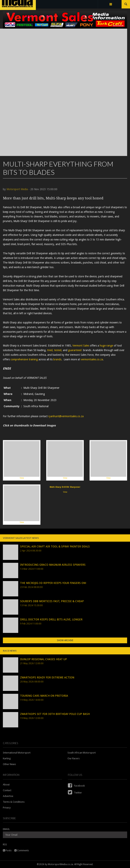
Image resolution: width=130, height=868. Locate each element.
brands (57, 359)
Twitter (75, 793)
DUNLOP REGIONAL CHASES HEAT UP (44, 659)
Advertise (8, 796)
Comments (22, 850)
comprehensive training (24, 359)
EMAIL (6, 829)
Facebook (76, 786)
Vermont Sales (81, 346)
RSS (5, 844)
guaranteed (75, 350)
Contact (7, 790)
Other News (9, 764)
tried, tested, (55, 350)
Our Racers (74, 758)
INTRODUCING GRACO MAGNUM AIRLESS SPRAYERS (53, 565)
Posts (7, 850)
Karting (7, 758)
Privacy (7, 808)
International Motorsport (17, 753)
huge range (106, 346)
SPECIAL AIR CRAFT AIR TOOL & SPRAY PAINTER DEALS (55, 546)
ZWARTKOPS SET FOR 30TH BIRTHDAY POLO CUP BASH (55, 714)
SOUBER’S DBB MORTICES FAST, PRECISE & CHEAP (52, 601)
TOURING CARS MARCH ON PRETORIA (44, 696)
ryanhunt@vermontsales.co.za (66, 416)
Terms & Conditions (14, 802)
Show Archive (65, 640)
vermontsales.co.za (92, 359)
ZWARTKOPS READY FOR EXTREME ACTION (47, 677)
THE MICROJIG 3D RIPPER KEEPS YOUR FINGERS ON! (53, 583)
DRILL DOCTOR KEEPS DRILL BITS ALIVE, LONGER (51, 619)
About (6, 785)
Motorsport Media (17, 189)
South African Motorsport (82, 753)
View (22, 460)
